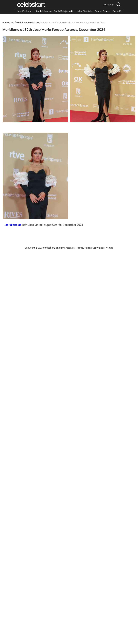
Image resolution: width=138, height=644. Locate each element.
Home (6, 22)
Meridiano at (13, 225)
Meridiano (22, 22)
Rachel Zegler (120, 11)
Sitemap (109, 248)
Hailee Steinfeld (84, 11)
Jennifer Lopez (25, 11)
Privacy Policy (84, 248)
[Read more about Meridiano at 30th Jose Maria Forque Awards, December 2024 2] (103, 79)
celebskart (49, 248)
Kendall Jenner (43, 11)
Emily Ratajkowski (63, 11)
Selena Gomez (103, 11)
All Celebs (109, 4)
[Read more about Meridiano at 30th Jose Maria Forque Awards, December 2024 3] (35, 176)
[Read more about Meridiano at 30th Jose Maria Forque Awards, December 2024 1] (35, 79)
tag (12, 22)
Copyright (98, 248)
